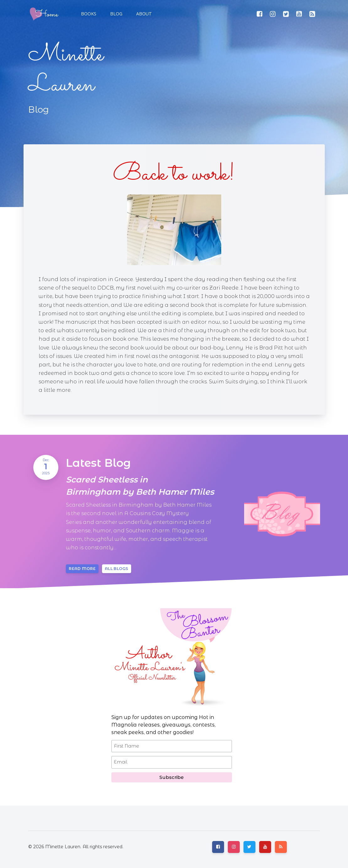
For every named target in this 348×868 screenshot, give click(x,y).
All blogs (117, 569)
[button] (116, 14)
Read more (82, 569)
